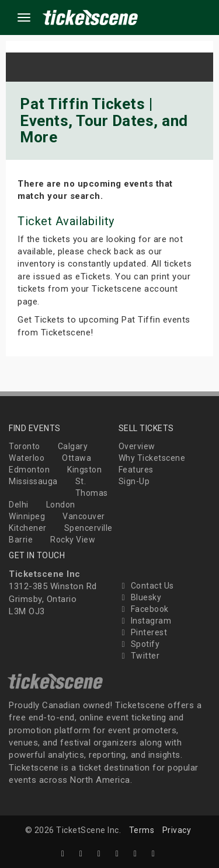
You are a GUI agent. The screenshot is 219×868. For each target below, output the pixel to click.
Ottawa (77, 458)
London (61, 505)
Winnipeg (27, 516)
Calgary (73, 446)
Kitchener (28, 528)
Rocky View (73, 540)
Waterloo (27, 458)
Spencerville (88, 528)
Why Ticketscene (152, 458)
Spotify (139, 644)
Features (136, 470)
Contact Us (146, 586)
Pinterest (143, 632)
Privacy (177, 830)
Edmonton (29, 470)
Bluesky (140, 597)
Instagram (145, 621)
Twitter (139, 656)
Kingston (84, 470)
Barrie (21, 540)
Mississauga (33, 481)
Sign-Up (134, 481)
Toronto (25, 446)
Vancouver (84, 516)
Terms (142, 830)
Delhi (19, 505)
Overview (137, 446)
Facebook (144, 609)
